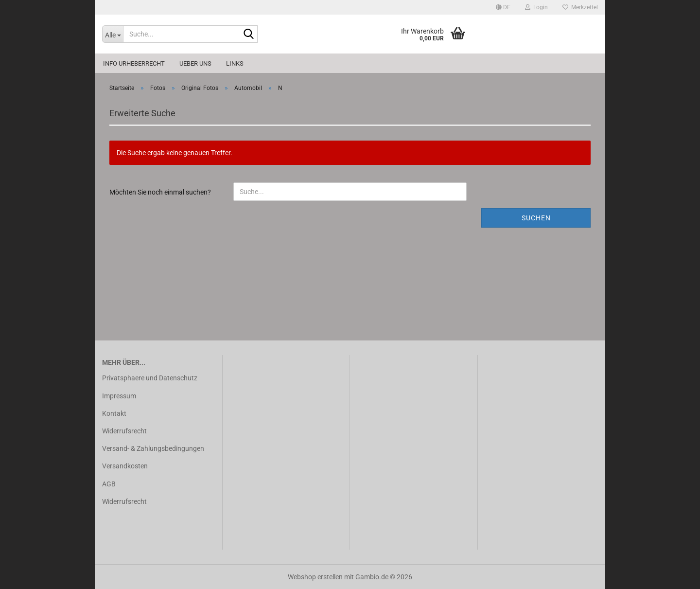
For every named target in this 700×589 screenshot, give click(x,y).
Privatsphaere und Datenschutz (150, 378)
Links (235, 63)
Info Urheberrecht (134, 63)
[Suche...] (113, 34)
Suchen (536, 218)
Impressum (119, 396)
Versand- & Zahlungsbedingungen (153, 448)
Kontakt (114, 413)
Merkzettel (580, 7)
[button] (503, 7)
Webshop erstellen (315, 577)
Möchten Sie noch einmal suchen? (160, 192)
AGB (109, 484)
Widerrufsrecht (124, 431)
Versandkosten (125, 466)
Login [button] (536, 7)
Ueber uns (195, 63)
